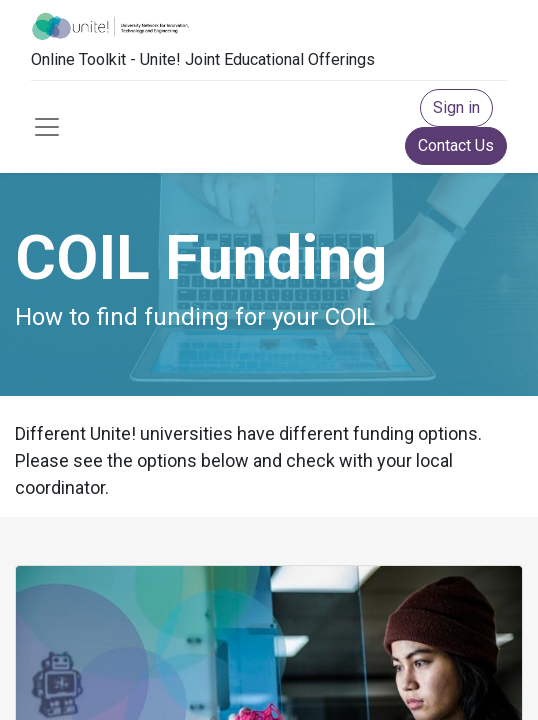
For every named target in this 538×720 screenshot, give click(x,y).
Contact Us (456, 145)
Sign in (456, 107)
